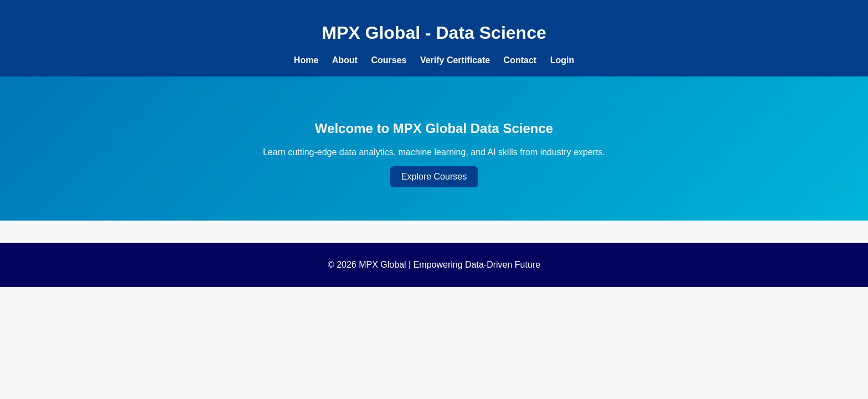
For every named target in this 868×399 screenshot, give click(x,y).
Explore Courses (434, 177)
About (345, 60)
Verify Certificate (455, 60)
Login (562, 60)
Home (306, 60)
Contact (520, 60)
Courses (389, 60)
